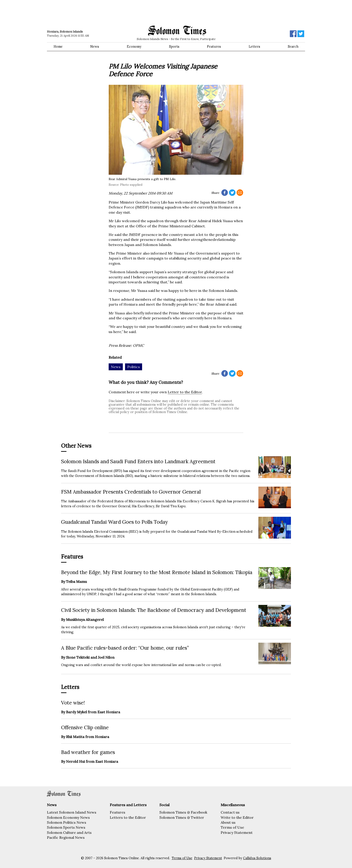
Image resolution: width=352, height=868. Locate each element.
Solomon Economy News (68, 817)
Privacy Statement (237, 832)
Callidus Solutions (257, 858)
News (95, 47)
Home (58, 47)
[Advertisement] (111, 12)
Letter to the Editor (185, 392)
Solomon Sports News (66, 827)
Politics (134, 367)
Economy (134, 47)
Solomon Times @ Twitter (182, 817)
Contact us (230, 812)
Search (293, 47)
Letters (254, 47)
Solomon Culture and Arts (69, 832)
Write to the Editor (237, 817)
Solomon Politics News (67, 822)
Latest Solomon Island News (72, 812)
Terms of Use (232, 827)
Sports (174, 47)
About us (228, 822)
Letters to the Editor (128, 817)
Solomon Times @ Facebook (183, 812)
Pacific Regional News (66, 837)
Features (214, 47)
